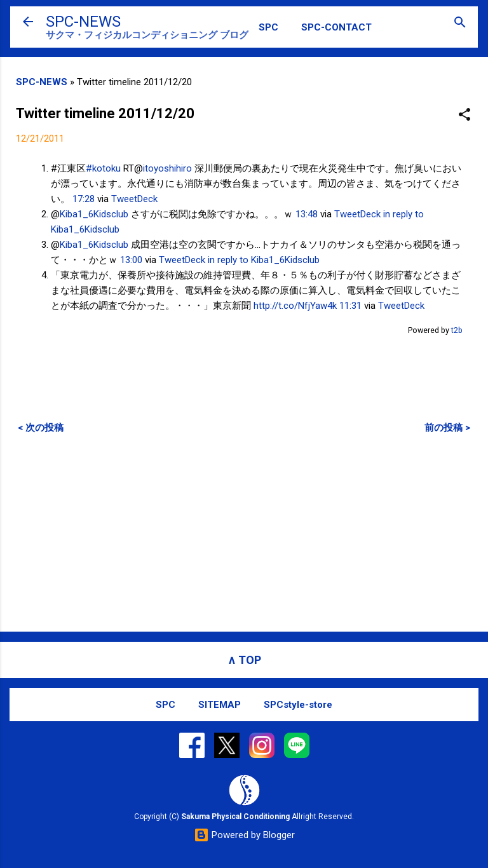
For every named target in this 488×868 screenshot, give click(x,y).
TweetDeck (134, 199)
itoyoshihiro (167, 168)
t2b (457, 330)
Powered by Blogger (244, 835)
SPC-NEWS (83, 22)
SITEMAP (220, 705)
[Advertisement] (244, 532)
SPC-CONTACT (336, 27)
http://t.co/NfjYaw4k (295, 306)
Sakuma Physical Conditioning (235, 817)
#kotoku (103, 168)
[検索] (460, 23)
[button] (464, 115)
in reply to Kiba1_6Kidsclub (264, 260)
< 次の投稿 (41, 428)
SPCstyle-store (298, 705)
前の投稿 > (447, 428)
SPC (268, 27)
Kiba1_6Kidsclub (94, 214)
